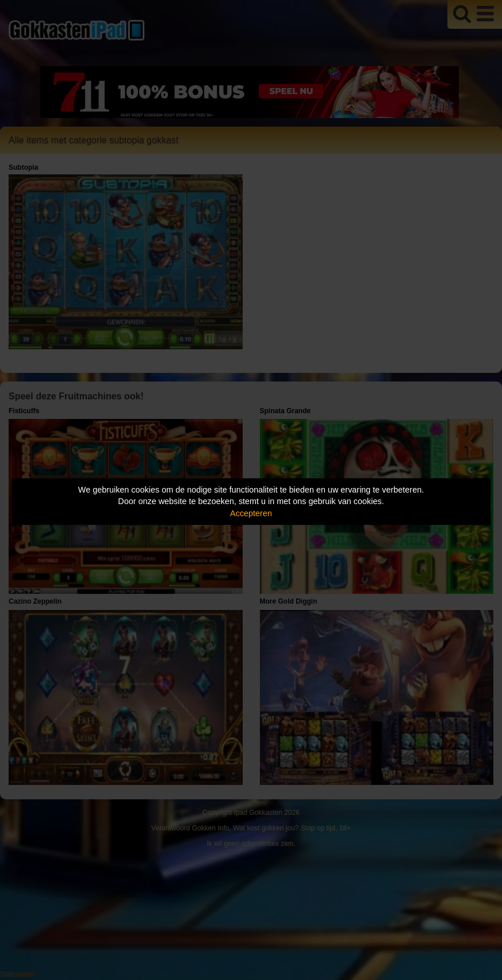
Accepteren (251, 513)
